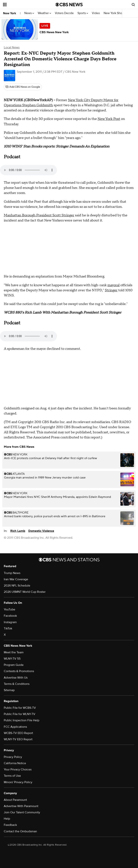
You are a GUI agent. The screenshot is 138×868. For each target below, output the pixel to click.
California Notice (15, 763)
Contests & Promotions (19, 671)
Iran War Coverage (16, 579)
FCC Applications (15, 727)
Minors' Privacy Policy (18, 782)
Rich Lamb (18, 531)
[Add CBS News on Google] (23, 87)
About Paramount (15, 800)
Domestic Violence (41, 531)
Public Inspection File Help (22, 720)
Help (7, 819)
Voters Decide (64, 13)
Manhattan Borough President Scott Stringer (39, 215)
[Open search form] (133, 5)
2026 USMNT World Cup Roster (25, 592)
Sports (83, 13)
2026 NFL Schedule (17, 586)
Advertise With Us (16, 678)
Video (96, 13)
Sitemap (9, 690)
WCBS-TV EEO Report (18, 733)
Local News (12, 47)
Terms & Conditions (17, 684)
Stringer (111, 290)
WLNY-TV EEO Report (18, 739)
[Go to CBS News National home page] (69, 5)
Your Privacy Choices (18, 769)
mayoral (114, 285)
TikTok (8, 628)
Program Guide (14, 665)
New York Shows (116, 13)
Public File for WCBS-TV (20, 708)
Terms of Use (12, 776)
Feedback (10, 825)
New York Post (109, 119)
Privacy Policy (13, 757)
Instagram (10, 622)
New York (10, 13)
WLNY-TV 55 (12, 659)
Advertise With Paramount (21, 806)
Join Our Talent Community (22, 812)
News (29, 13)
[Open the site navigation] (25, 5)
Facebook (10, 616)
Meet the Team (14, 652)
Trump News (12, 573)
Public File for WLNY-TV (20, 714)
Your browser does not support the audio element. (28, 170)
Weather (44, 13)
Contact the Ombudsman (20, 831)
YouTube (9, 609)
